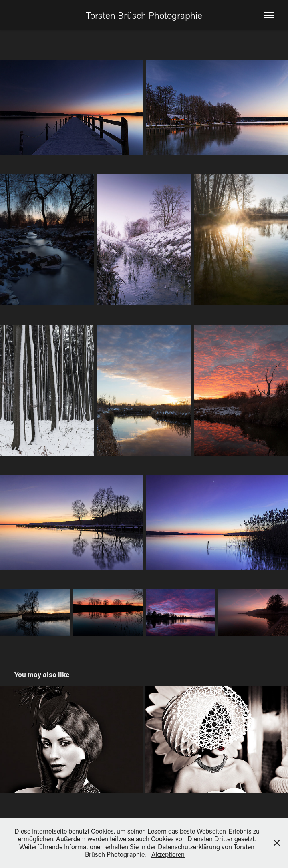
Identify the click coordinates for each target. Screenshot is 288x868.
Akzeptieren (168, 854)
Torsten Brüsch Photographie (144, 15)
